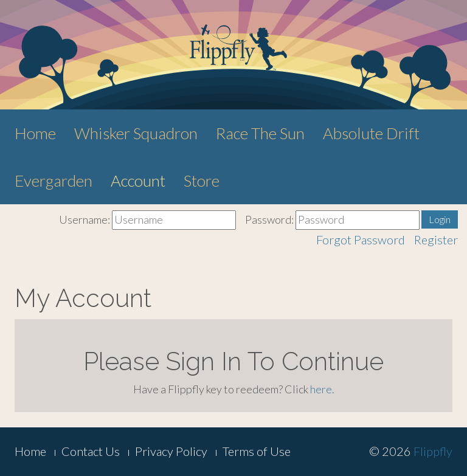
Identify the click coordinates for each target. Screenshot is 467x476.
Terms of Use (257, 451)
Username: (85, 219)
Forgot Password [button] (361, 240)
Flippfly (433, 451)
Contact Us (91, 451)
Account (138, 181)
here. (322, 389)
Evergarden (54, 181)
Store (202, 181)
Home (35, 133)
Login (440, 219)
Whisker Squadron (136, 133)
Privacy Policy (171, 451)
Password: (269, 219)
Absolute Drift (371, 133)
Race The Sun (260, 133)
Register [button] (436, 240)
